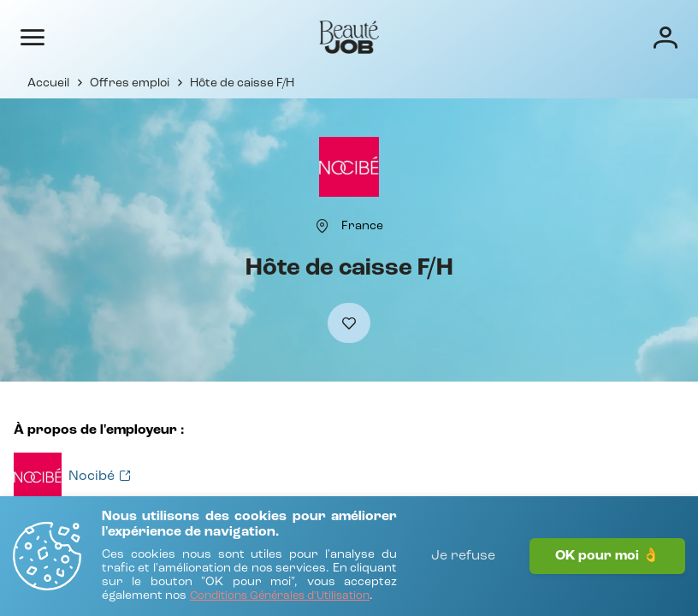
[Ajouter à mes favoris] (349, 323)
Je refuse (463, 556)
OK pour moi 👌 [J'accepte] (607, 556)
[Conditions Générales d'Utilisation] (280, 597)
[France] (362, 226)
